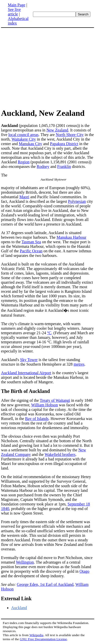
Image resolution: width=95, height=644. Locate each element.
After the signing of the (20, 400)
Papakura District (64, 144)
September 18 (79, 504)
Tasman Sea (31, 242)
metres (79, 364)
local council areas (23, 135)
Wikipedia (36, 635)
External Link (16, 598)
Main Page (17, 5)
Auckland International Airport (26, 373)
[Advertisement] (44, 68)
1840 (5, 509)
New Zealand (57, 130)
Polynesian (77, 201)
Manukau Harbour (71, 237)
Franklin (64, 166)
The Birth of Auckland (25, 391)
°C (49, 333)
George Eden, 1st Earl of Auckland (45, 584)
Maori (24, 197)
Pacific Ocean (31, 251)
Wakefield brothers (60, 454)
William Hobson (45, 405)
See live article (14, 12)
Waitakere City (24, 139)
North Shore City (70, 135)
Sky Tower (29, 360)
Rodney (43, 166)
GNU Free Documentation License (43, 639)
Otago (84, 571)
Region (24, 162)
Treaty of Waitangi (55, 400)
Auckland (19, 608)
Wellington (25, 562)
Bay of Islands (37, 419)
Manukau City (30, 144)
